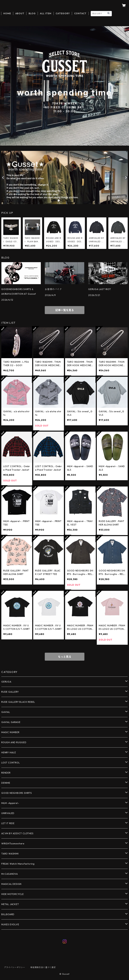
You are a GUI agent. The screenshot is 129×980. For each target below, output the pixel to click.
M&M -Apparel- (10, 803)
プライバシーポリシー (15, 967)
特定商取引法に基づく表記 (43, 967)
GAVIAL (6, 712)
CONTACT (80, 13)
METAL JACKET (10, 904)
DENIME (6, 783)
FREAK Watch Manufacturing (18, 864)
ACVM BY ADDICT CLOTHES (17, 833)
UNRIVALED (8, 813)
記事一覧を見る (65, 310)
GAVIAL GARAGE (11, 722)
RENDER (6, 773)
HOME (7, 13)
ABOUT (20, 13)
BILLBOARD (8, 914)
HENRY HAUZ (9, 752)
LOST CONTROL (11, 763)
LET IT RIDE (8, 823)
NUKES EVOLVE (10, 924)
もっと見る (65, 657)
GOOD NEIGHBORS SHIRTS (17, 793)
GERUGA (6, 682)
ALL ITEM (46, 13)
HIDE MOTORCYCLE (13, 894)
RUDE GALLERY (10, 692)
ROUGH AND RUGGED (14, 742)
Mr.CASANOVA (10, 874)
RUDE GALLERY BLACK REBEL (18, 702)
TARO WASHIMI (10, 854)
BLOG (32, 13)
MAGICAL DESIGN (11, 884)
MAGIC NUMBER (10, 732)
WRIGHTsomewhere (13, 844)
